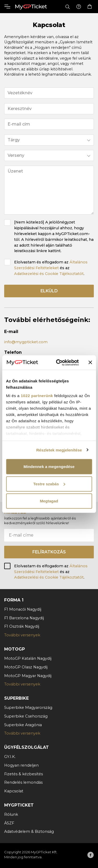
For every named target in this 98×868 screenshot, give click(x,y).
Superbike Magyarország (28, 708)
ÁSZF (9, 823)
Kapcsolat (14, 791)
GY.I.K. (10, 757)
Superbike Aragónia (23, 725)
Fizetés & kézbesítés (24, 774)
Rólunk (11, 814)
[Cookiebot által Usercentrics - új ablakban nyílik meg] (58, 362)
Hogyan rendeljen (21, 765)
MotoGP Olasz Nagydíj (26, 667)
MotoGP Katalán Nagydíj (28, 658)
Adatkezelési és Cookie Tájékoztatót (49, 274)
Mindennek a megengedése (49, 467)
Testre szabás (49, 484)
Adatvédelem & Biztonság (29, 831)
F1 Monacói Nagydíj (23, 609)
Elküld (49, 291)
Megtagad (49, 501)
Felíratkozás (49, 552)
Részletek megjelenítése (59, 450)
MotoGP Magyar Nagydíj (28, 676)
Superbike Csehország (26, 716)
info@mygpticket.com (26, 342)
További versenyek (22, 635)
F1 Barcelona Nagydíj (24, 618)
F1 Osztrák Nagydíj (22, 626)
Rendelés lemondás (23, 782)
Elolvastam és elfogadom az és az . (51, 268)
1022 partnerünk (37, 395)
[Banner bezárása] (90, 362)
